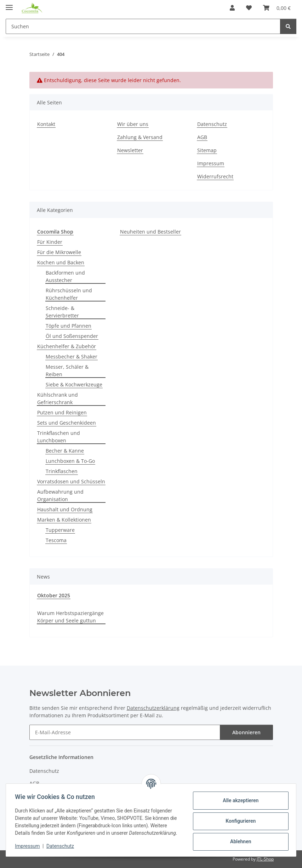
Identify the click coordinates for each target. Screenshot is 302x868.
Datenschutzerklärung (153, 708)
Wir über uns (133, 124)
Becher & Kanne (65, 451)
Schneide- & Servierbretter (62, 312)
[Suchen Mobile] (143, 26)
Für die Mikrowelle (59, 252)
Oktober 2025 (54, 595)
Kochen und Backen (61, 262)
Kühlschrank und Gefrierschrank (58, 398)
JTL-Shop (265, 859)
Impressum (30, 847)
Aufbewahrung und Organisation (60, 495)
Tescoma (56, 540)
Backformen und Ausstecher (65, 276)
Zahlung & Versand (140, 137)
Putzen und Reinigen (62, 412)
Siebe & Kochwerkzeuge (74, 384)
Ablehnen (238, 838)
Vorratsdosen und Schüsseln (71, 481)
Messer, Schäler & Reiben (67, 370)
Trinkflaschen (62, 471)
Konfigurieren (238, 818)
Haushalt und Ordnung (65, 509)
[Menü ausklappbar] (9, 4)
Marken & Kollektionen (64, 520)
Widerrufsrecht (215, 176)
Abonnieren (246, 732)
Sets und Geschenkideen (67, 423)
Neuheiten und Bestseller (150, 232)
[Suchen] (288, 26)
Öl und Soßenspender (72, 336)
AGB (202, 137)
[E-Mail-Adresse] (125, 732)
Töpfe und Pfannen (69, 326)
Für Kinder (50, 242)
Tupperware (60, 530)
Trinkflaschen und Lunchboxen (59, 437)
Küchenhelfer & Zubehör (67, 346)
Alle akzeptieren (238, 797)
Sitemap (207, 150)
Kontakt (46, 124)
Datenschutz (63, 847)
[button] (232, 8)
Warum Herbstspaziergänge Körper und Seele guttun (70, 617)
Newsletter (130, 150)
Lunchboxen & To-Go (70, 461)
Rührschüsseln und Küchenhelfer (69, 294)
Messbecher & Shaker (72, 357)
